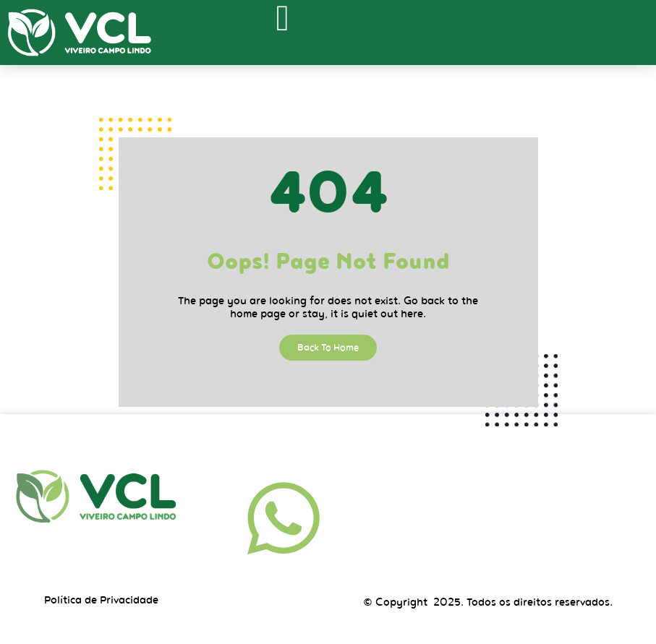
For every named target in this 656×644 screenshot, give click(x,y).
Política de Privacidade (101, 600)
